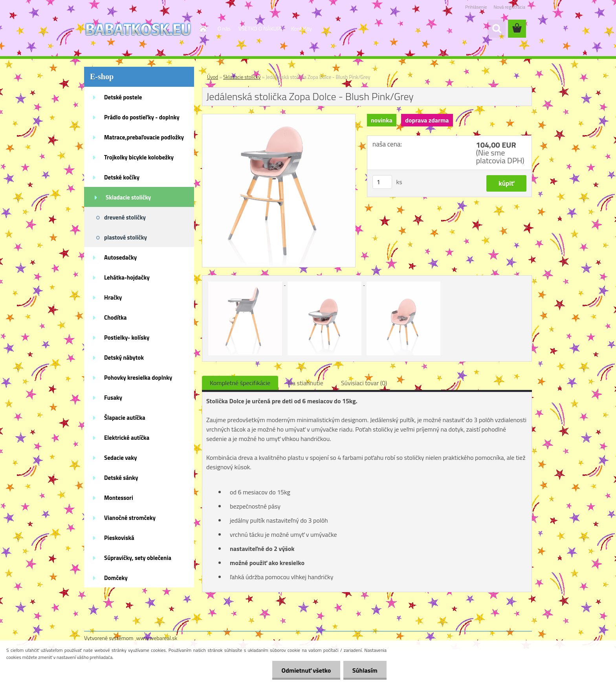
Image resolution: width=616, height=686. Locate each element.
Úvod (213, 77)
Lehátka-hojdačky (127, 277)
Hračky (113, 297)
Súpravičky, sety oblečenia (138, 558)
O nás (224, 28)
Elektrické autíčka (127, 438)
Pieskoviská (119, 538)
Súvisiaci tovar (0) (364, 383)
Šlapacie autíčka (125, 418)
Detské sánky (121, 478)
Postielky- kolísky (127, 338)
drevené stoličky (125, 217)
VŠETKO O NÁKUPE (261, 28)
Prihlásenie (476, 7)
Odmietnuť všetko (304, 670)
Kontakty (302, 28)
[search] (497, 29)
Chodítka (115, 317)
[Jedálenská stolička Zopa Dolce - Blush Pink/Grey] (279, 117)
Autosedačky (120, 257)
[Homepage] (203, 29)
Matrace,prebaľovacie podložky (144, 137)
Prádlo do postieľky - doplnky (142, 117)
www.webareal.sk (157, 638)
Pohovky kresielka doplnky (138, 378)
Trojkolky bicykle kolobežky (139, 157)
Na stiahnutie (306, 383)
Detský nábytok (124, 358)
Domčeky (116, 578)
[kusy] (382, 182)
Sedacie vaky (121, 458)
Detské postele (123, 97)
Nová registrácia (509, 7)
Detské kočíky (122, 177)
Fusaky (113, 398)
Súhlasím (364, 670)
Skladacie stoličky (128, 197)
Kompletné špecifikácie (240, 383)
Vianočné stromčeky (130, 518)
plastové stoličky (126, 237)
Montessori (119, 498)
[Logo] (138, 29)
